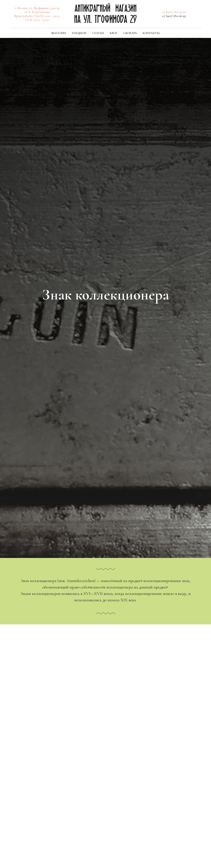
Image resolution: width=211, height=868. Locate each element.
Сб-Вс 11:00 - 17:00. (37, 20)
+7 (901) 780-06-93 (174, 16)
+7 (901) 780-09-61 (174, 12)
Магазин (59, 33)
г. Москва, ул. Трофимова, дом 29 (37, 8)
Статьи (98, 33)
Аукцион (79, 33)
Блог (114, 33)
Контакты (151, 33)
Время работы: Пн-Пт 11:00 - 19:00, (37, 16)
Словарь (130, 33)
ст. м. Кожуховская (37, 12)
